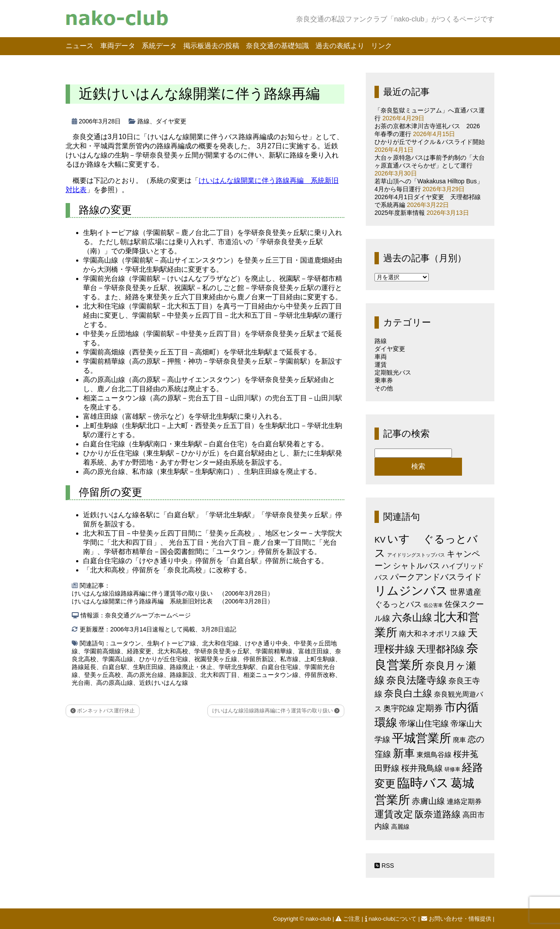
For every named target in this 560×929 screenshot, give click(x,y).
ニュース (80, 46)
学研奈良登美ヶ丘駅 (222, 651)
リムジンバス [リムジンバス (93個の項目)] (411, 591)
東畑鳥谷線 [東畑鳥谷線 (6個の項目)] (434, 754)
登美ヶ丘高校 (102, 675)
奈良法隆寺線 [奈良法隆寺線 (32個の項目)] (416, 680)
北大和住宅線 (220, 643)
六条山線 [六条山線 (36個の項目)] (412, 617)
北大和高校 (173, 651)
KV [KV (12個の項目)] (380, 540)
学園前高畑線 (102, 651)
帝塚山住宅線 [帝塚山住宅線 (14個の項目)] (424, 723)
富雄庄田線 (314, 651)
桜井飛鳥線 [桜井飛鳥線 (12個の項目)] (422, 768)
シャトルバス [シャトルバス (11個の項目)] (416, 566)
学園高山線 (118, 659)
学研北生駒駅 (237, 667)
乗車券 (384, 380)
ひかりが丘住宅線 (164, 659)
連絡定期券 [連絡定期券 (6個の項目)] (464, 801)
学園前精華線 (274, 651)
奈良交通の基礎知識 (277, 46)
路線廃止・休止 (191, 667)
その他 (384, 388)
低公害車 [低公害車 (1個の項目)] (433, 605)
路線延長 (84, 667)
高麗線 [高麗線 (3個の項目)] (400, 827)
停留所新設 (259, 659)
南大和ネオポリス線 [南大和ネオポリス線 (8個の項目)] (432, 634)
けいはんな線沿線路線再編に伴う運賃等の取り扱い (276, 711)
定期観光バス (393, 372)
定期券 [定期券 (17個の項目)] (430, 708)
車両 (381, 357)
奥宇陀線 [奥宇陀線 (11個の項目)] (399, 708)
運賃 (381, 365)
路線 (143, 121)
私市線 (289, 659)
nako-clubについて (392, 919)
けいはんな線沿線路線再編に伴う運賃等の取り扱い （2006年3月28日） (173, 593)
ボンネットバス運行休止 (103, 711)
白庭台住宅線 (280, 667)
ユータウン (126, 643)
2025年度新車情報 (400, 213)
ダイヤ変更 (171, 121)
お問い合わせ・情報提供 (457, 919)
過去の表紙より (340, 46)
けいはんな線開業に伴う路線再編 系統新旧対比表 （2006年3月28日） (173, 601)
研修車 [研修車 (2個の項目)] (452, 769)
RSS (384, 866)
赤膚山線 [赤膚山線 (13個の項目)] (428, 801)
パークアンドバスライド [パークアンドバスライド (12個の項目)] (436, 577)
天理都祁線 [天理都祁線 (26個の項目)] (441, 649)
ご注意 (348, 919)
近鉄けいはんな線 (164, 683)
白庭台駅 (115, 667)
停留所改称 (320, 675)
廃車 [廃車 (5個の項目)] (459, 740)
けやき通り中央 (266, 643)
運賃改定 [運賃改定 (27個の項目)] (394, 814)
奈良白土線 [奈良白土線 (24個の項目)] (408, 693)
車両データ (118, 46)
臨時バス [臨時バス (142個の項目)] (423, 783)
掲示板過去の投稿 (211, 46)
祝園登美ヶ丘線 (216, 659)
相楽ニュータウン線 (271, 675)
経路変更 (139, 651)
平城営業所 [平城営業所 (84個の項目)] (422, 738)
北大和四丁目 (219, 675)
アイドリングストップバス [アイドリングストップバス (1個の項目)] (416, 555)
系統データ (159, 46)
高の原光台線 (145, 675)
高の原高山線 (115, 683)
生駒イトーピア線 (171, 643)
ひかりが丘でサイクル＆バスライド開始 (430, 142)
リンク (381, 46)
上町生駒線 (320, 659)
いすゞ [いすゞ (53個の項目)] (404, 539)
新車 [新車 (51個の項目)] (404, 753)
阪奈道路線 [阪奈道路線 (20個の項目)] (438, 814)
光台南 (81, 683)
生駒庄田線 (148, 667)
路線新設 (182, 675)
